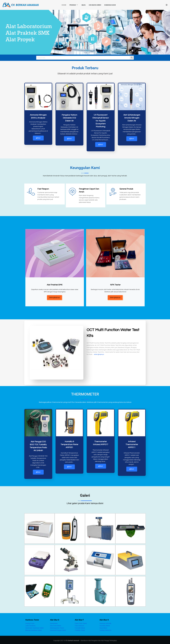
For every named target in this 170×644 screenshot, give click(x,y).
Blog (84, 5)
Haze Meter (103, 627)
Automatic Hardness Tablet (35, 627)
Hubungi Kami (110, 5)
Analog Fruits (30, 622)
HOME (64, 5)
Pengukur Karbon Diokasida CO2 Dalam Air (69, 118)
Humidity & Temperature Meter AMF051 (69, 444)
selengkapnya (99, 354)
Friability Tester (80, 629)
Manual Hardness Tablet (34, 629)
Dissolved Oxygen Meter (58, 629)
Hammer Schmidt (105, 622)
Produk (74, 5)
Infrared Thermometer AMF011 (132, 444)
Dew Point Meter (56, 624)
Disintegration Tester (57, 627)
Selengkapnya (54, 297)
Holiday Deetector (105, 629)
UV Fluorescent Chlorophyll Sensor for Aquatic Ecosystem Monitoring (101, 121)
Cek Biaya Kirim (95, 5)
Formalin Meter (80, 627)
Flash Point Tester (81, 622)
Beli (38, 138)
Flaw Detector (79, 624)
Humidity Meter (105, 624)
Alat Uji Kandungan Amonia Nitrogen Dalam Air (132, 118)
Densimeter (54, 622)
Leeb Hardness (30, 624)
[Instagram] (167, 5)
